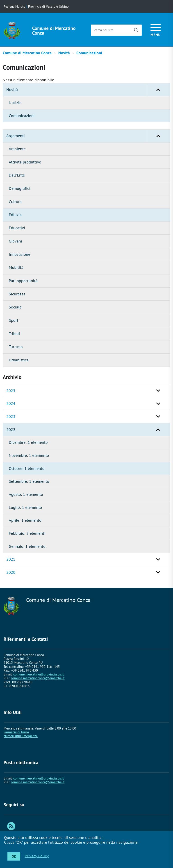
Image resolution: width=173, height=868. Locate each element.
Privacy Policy (37, 856)
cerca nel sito (104, 30)
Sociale (15, 307)
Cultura (15, 202)
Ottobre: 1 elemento (27, 468)
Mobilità (16, 267)
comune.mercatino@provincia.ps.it (39, 674)
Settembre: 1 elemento (29, 481)
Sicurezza (17, 294)
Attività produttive (25, 162)
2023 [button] (11, 416)
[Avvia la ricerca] (136, 30)
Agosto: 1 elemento (26, 494)
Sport (14, 320)
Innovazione (19, 254)
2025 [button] (11, 391)
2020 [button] (11, 572)
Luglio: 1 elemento (25, 507)
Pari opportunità (23, 281)
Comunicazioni (89, 53)
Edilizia (15, 215)
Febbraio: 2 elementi (27, 533)
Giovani (15, 241)
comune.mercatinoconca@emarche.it (38, 678)
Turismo (16, 347)
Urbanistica (19, 360)
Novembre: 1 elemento (29, 455)
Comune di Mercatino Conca (54, 31)
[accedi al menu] (156, 29)
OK (14, 856)
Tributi (15, 334)
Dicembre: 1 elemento (28, 442)
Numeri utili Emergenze (21, 736)
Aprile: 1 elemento (25, 520)
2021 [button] (11, 559)
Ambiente (17, 149)
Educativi (17, 228)
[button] (158, 90)
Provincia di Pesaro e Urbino (48, 6)
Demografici (19, 188)
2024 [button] (11, 403)
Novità (64, 53)
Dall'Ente (17, 175)
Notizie (15, 103)
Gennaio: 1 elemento (27, 546)
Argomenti (88, 136)
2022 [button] (11, 429)
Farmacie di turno (16, 732)
